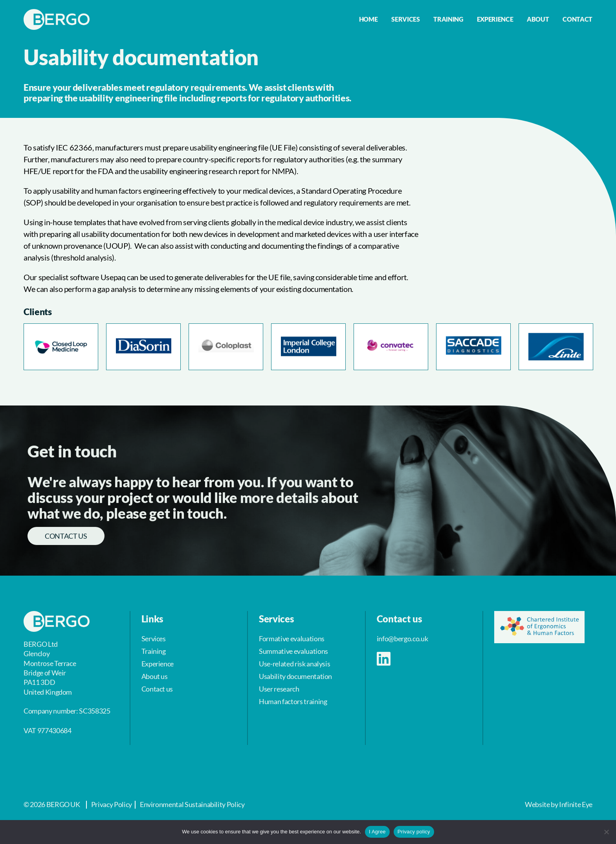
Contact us (66, 536)
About (538, 19)
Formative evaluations (292, 639)
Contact (577, 19)
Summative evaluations (293, 651)
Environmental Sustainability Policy (192, 804)
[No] (606, 832)
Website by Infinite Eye (559, 804)
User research (279, 689)
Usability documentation (295, 676)
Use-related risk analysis (294, 664)
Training (448, 19)
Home (368, 19)
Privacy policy (414, 832)
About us (155, 676)
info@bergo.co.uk (402, 639)
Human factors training (293, 701)
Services (405, 19)
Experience (495, 19)
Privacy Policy (112, 804)
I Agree (377, 832)
